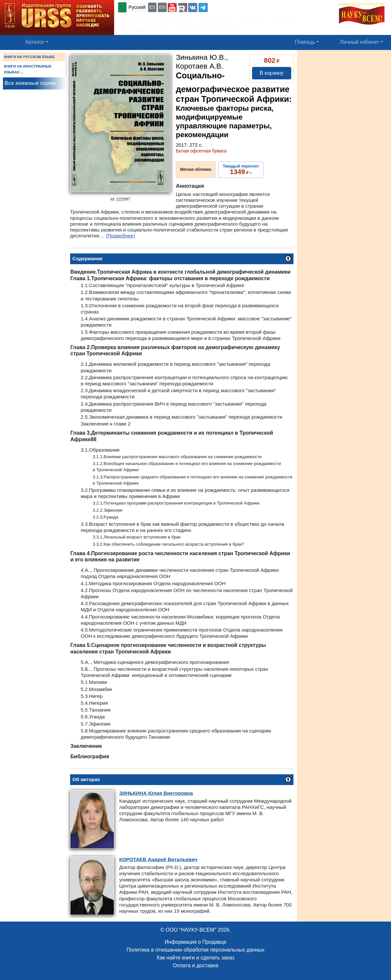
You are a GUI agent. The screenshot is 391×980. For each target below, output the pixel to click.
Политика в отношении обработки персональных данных (195, 950)
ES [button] (152, 7)
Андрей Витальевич (158, 859)
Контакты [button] (182, 19)
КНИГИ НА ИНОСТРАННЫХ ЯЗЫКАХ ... (28, 69)
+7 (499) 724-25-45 (233, 7)
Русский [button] (137, 7)
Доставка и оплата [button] (144, 30)
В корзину (271, 73)
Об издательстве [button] (143, 19)
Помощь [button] (305, 42)
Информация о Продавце (195, 942)
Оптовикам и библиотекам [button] (207, 30)
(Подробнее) (120, 236)
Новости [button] (250, 19)
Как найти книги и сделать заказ (196, 958)
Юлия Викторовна (156, 793)
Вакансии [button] (282, 19)
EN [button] (162, 7)
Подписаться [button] (217, 19)
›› (241, 169)
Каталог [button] (35, 42)
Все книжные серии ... (33, 83)
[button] (172, 8)
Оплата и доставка (196, 965)
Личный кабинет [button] (360, 42)
